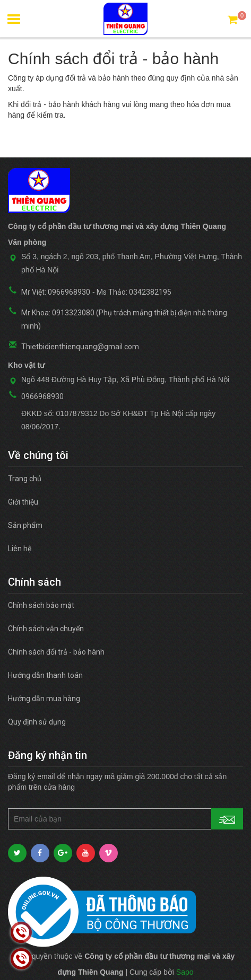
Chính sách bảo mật (41, 605)
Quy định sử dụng (37, 722)
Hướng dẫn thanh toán (45, 675)
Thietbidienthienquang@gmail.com (80, 347)
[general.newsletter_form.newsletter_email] (125, 819)
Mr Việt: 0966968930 (56, 292)
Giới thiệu (23, 502)
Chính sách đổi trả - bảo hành (56, 652)
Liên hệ (20, 549)
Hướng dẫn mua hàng (44, 699)
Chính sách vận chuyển (46, 629)
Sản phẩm (25, 525)
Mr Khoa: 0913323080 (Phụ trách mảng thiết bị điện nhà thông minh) (124, 319)
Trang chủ (25, 479)
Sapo (185, 972)
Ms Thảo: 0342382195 (134, 292)
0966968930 (42, 396)
